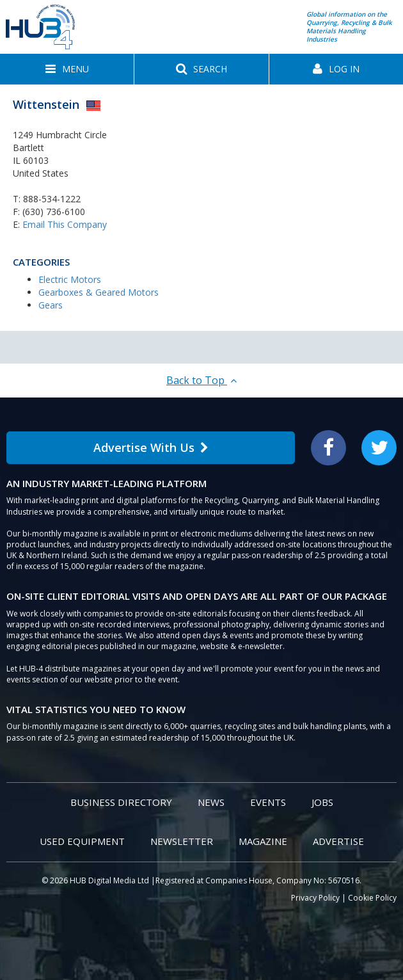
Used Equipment (82, 841)
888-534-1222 (52, 199)
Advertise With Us (151, 447)
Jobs (322, 802)
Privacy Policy (315, 898)
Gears (51, 305)
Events (268, 802)
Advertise (338, 841)
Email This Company (65, 224)
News (211, 802)
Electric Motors (70, 279)
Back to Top (201, 380)
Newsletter (182, 841)
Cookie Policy (372, 898)
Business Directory (121, 802)
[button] (67, 69)
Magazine (263, 841)
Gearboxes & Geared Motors (99, 292)
